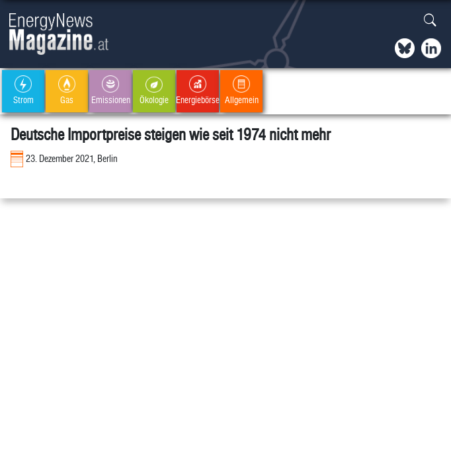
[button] (430, 21)
